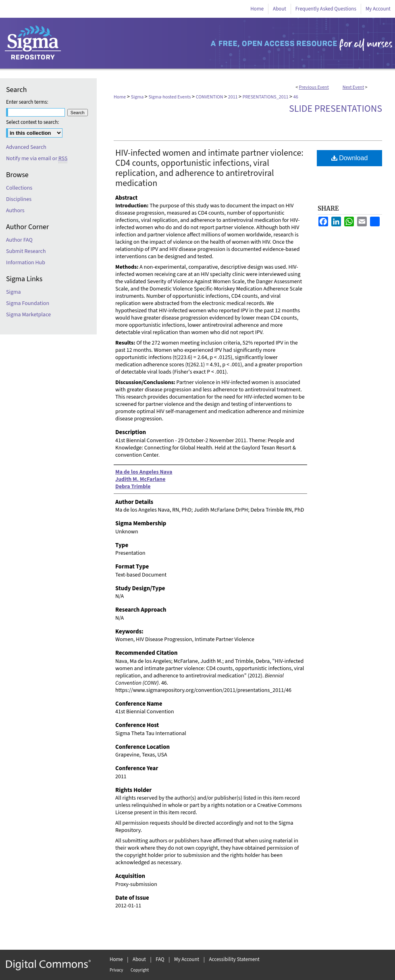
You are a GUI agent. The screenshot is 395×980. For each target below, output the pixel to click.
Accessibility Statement (234, 959)
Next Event (353, 87)
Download (350, 158)
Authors (15, 211)
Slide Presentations (336, 109)
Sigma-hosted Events (170, 97)
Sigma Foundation (28, 303)
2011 (233, 97)
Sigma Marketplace (28, 315)
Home (120, 97)
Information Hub (26, 263)
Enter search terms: (27, 102)
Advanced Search (26, 147)
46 (296, 97)
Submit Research (26, 251)
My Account (187, 959)
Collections (19, 188)
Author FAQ (19, 240)
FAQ (160, 959)
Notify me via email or (37, 159)
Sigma (138, 97)
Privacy (116, 970)
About (139, 959)
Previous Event (314, 87)
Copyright (140, 970)
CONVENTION (210, 97)
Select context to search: (33, 122)
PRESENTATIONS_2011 (266, 97)
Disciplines (19, 199)
